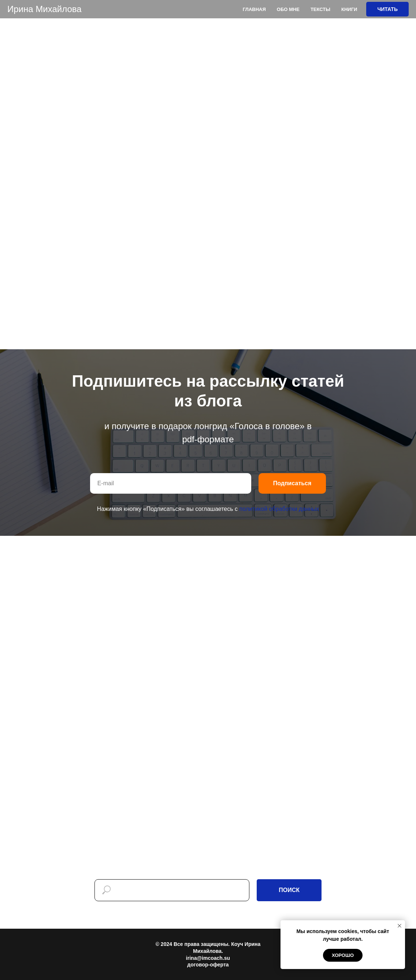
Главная (254, 9)
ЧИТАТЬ (387, 9)
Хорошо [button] (343, 955)
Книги (349, 9)
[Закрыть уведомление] (400, 926)
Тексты (320, 9)
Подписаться (292, 483)
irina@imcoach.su (208, 958)
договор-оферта (208, 965)
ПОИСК (289, 890)
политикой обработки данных (279, 509)
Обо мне (288, 9)
